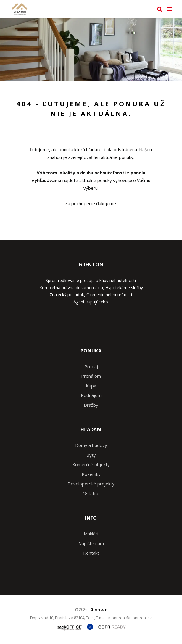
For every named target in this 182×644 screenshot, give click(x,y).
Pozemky (91, 474)
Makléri (91, 534)
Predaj (91, 366)
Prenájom (91, 376)
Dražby (91, 405)
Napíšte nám (91, 543)
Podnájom (91, 395)
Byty (91, 455)
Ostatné (91, 493)
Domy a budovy (91, 445)
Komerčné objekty (91, 464)
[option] (91, 49)
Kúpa (91, 386)
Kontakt (91, 553)
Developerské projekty (91, 484)
